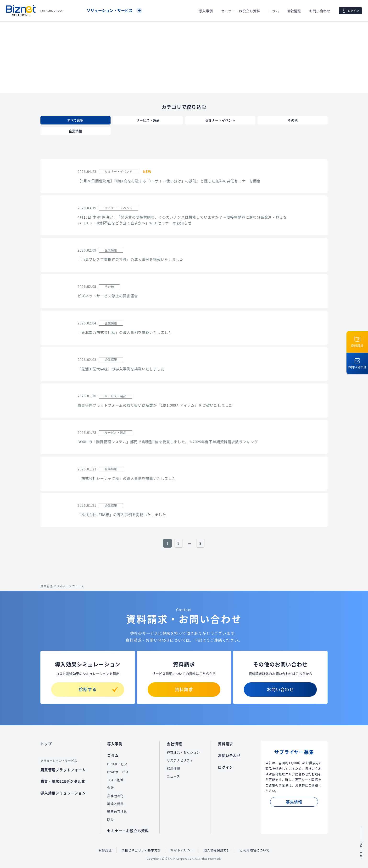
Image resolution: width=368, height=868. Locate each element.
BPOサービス (117, 764)
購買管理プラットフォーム (63, 770)
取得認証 (105, 850)
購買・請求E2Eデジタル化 (63, 781)
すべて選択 (75, 120)
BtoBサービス (118, 772)
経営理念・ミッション (183, 752)
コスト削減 (115, 780)
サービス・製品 (148, 120)
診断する (98, 689)
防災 (111, 819)
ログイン (226, 767)
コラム (274, 11)
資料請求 (184, 689)
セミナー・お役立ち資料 (241, 11)
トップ (46, 744)
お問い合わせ (320, 11)
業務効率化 (115, 796)
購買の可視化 (117, 811)
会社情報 (294, 11)
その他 (293, 120)
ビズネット (169, 858)
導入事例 (206, 11)
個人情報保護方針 (217, 850)
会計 (111, 788)
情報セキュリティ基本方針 (141, 850)
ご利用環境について (255, 850)
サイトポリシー (182, 850)
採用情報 (173, 768)
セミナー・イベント (220, 120)
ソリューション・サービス (114, 10)
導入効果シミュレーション (63, 793)
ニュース (173, 776)
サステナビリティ (180, 760)
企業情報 (75, 131)
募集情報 (294, 802)
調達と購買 (115, 804)
